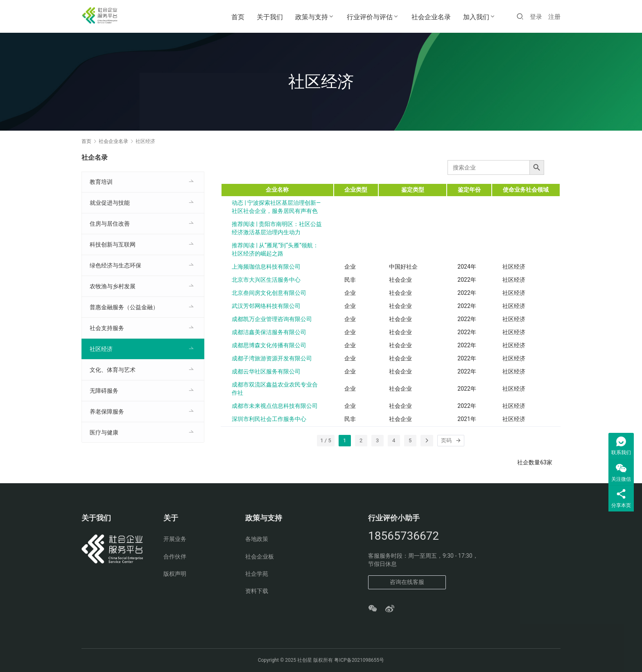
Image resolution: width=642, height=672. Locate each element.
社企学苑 (257, 574)
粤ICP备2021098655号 (359, 660)
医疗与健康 (104, 432)
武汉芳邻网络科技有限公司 (266, 306)
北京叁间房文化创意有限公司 (269, 293)
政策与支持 (312, 17)
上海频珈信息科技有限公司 (266, 267)
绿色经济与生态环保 (115, 265)
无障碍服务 (104, 391)
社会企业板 (260, 557)
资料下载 (257, 591)
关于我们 (270, 17)
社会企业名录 (431, 17)
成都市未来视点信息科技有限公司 (275, 406)
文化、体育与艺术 (113, 370)
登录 (536, 17)
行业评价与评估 (370, 17)
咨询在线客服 (407, 582)
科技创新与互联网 (113, 244)
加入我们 (476, 17)
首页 (238, 17)
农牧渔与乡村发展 (113, 286)
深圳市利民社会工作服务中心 (269, 419)
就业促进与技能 (110, 203)
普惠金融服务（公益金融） (124, 307)
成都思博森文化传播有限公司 (269, 345)
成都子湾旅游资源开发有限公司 (272, 358)
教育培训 (101, 182)
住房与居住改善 (110, 224)
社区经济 (101, 349)
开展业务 (175, 539)
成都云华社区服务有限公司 (266, 371)
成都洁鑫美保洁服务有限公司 (269, 332)
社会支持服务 (107, 328)
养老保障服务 (107, 412)
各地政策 (257, 539)
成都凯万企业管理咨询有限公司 (272, 319)
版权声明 (175, 574)
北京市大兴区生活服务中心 (266, 280)
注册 (554, 17)
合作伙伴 (175, 557)
